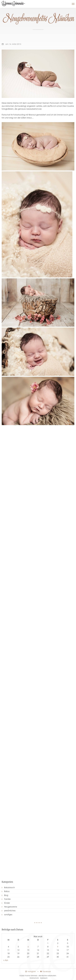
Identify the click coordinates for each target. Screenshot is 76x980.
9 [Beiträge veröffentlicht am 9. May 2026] (58, 947)
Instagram (31, 971)
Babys (7, 891)
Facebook (45, 971)
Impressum (44, 978)
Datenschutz (34, 978)
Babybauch (9, 887)
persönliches (10, 911)
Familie (7, 899)
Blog (6, 895)
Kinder (7, 903)
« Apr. (6, 960)
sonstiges (8, 915)
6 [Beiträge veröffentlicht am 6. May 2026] (28, 947)
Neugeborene (11, 907)
